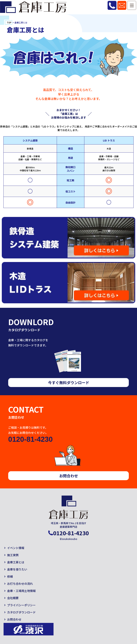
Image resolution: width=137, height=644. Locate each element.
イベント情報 (16, 548)
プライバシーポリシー (21, 605)
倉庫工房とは (16, 562)
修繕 (10, 576)
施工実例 (13, 555)
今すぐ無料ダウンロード (69, 383)
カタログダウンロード (21, 612)
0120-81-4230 (30, 439)
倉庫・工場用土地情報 (21, 591)
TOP (9, 22)
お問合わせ (69, 476)
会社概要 (13, 598)
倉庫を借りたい (17, 569)
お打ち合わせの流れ (20, 584)
